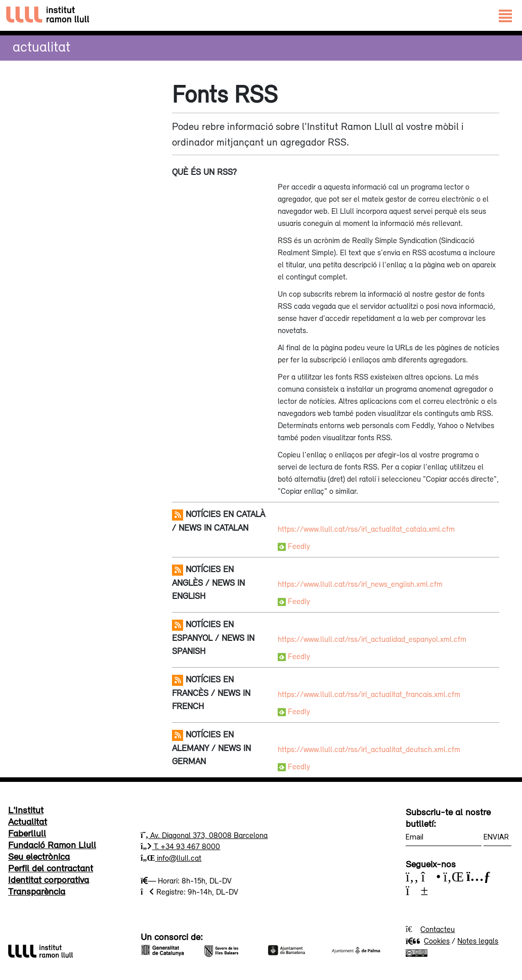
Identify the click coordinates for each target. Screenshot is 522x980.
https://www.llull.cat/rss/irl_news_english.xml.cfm (360, 584)
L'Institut (26, 810)
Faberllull (27, 833)
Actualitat (41, 46)
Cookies (428, 941)
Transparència (37, 891)
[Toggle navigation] (505, 15)
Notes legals (478, 941)
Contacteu (438, 929)
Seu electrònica (39, 856)
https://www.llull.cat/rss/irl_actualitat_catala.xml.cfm (366, 529)
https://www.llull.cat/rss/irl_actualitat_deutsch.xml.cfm (369, 749)
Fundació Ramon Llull (52, 845)
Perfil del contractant (51, 868)
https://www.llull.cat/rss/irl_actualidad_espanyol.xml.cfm (372, 639)
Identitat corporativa (49, 879)
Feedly (294, 546)
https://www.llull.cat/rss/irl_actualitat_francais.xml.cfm (369, 694)
